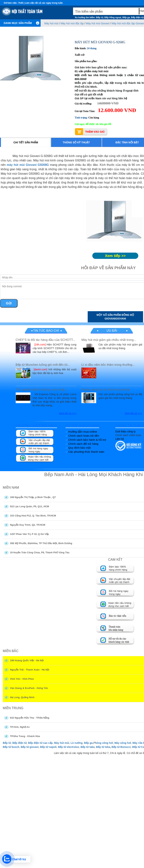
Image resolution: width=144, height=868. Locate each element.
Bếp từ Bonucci (121, 747)
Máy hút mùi (62, 743)
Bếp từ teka (103, 747)
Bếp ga (88, 743)
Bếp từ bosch (11, 747)
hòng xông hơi (104, 743)
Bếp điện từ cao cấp (40, 743)
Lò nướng (77, 743)
